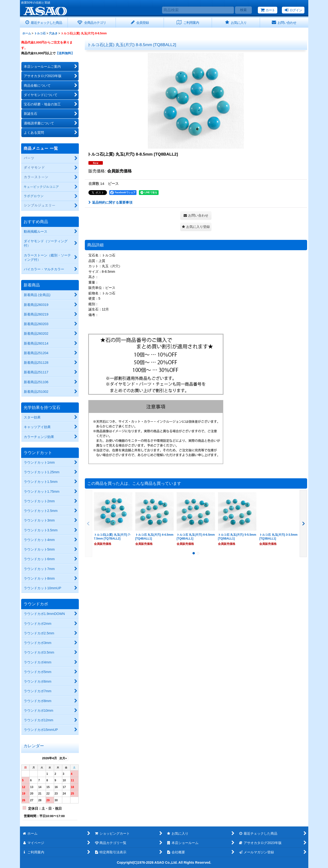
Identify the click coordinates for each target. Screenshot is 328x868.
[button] (196, 227)
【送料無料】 (65, 53)
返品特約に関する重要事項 (110, 202)
